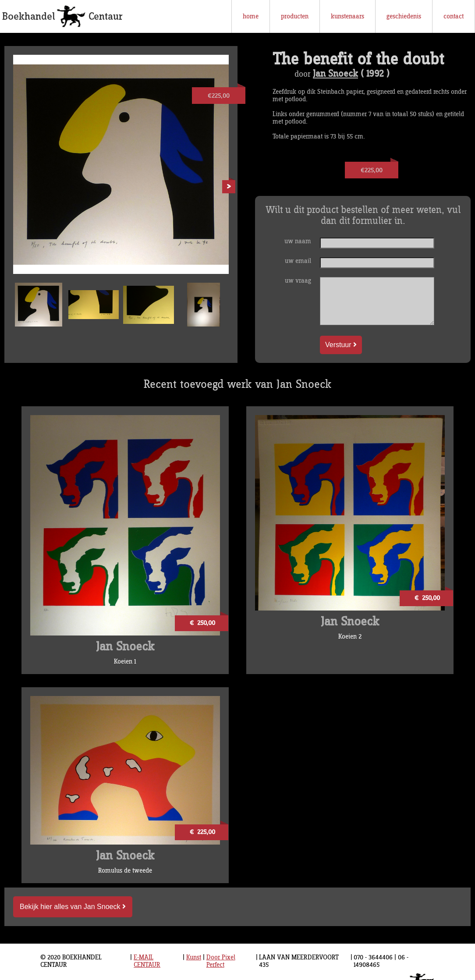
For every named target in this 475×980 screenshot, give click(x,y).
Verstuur (341, 345)
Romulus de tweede (125, 871)
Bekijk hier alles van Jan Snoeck (73, 907)
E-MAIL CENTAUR (147, 961)
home (251, 16)
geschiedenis (404, 16)
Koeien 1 (125, 662)
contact (454, 16)
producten (295, 16)
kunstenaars (347, 16)
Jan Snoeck (335, 74)
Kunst (194, 957)
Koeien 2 (350, 637)
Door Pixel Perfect (221, 961)
